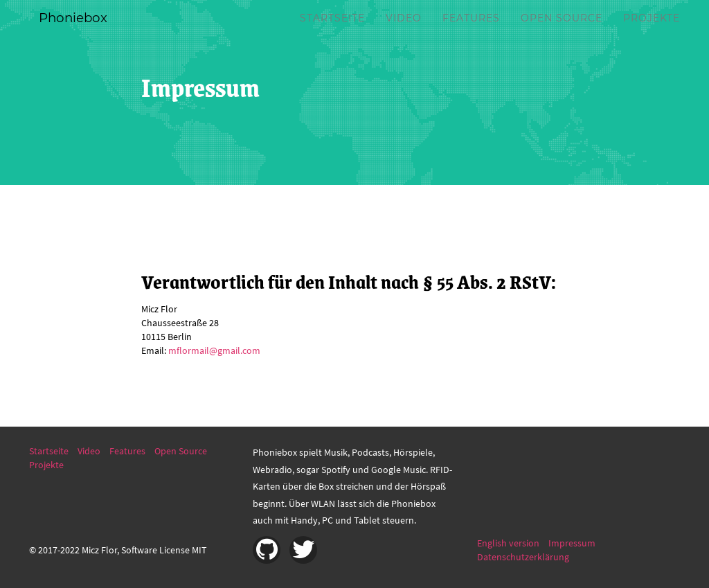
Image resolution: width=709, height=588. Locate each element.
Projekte (652, 35)
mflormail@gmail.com (214, 350)
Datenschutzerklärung (523, 557)
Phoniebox (82, 35)
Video (404, 35)
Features (471, 35)
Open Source (562, 35)
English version (508, 543)
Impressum (572, 543)
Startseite (332, 35)
